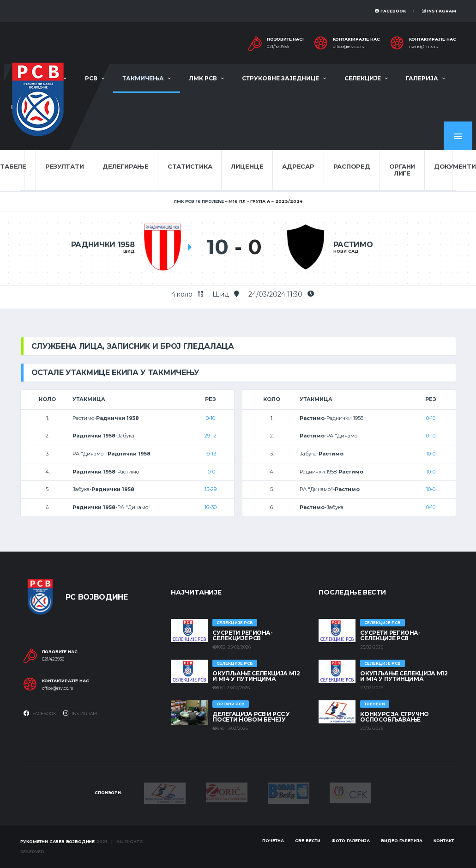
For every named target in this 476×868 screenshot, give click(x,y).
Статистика (190, 166)
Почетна (273, 841)
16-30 (211, 507)
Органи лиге (402, 170)
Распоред (352, 166)
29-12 (211, 436)
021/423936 (278, 47)
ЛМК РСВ (203, 78)
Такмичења (143, 78)
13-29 (211, 489)
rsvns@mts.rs (423, 47)
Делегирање (125, 166)
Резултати (65, 166)
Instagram (439, 11)
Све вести (308, 841)
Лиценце (247, 166)
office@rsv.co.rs (348, 47)
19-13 (211, 454)
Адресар (298, 166)
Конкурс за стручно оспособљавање (395, 717)
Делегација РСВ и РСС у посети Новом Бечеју (251, 717)
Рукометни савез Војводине (58, 841)
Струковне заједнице (280, 78)
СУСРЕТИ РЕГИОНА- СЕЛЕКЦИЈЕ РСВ (242, 635)
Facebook (391, 11)
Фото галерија (351, 841)
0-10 (211, 418)
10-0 (211, 472)
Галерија (422, 78)
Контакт (444, 841)
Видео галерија (402, 841)
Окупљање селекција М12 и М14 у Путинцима (256, 676)
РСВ (91, 78)
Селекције (363, 78)
